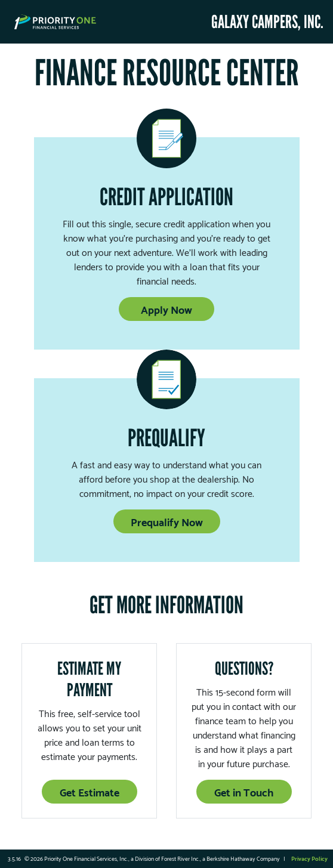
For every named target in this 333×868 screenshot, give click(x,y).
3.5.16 (14, 858)
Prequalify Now (167, 521)
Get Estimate (90, 791)
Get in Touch (244, 791)
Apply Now (166, 309)
